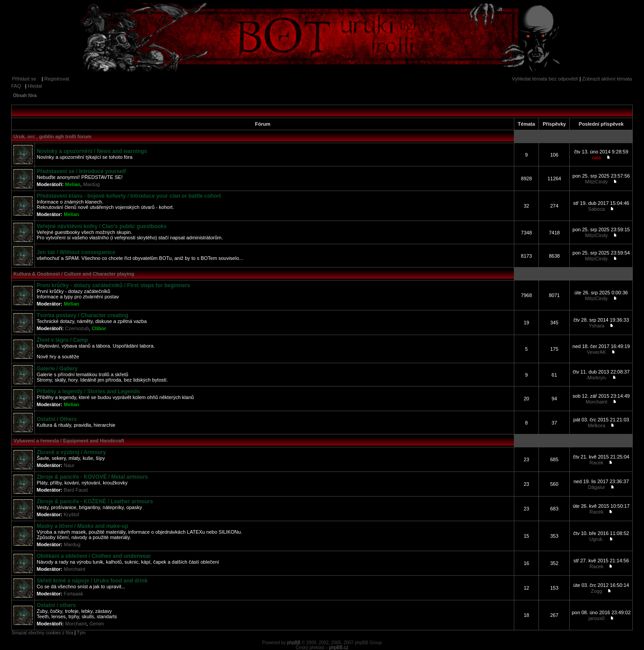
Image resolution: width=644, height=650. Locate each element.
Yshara (596, 326)
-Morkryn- (596, 378)
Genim (97, 624)
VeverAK (596, 352)
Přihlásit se (24, 79)
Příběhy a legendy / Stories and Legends (88, 391)
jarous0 (597, 618)
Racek (596, 463)
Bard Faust (76, 490)
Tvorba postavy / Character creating (83, 315)
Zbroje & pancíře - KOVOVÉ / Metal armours (92, 477)
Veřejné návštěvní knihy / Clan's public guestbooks (102, 226)
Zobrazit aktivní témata (607, 79)
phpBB (294, 643)
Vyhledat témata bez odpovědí (545, 79)
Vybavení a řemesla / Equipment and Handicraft (69, 441)
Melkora (596, 425)
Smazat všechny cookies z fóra (42, 633)
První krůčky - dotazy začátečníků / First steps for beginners (113, 285)
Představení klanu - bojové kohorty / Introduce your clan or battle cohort (129, 196)
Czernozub (77, 328)
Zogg (596, 591)
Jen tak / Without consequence (76, 252)
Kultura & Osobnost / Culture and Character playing (74, 274)
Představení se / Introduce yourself (81, 171)
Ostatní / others (56, 605)
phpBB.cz (339, 648)
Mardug (91, 184)
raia (597, 157)
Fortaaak (74, 594)
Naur (69, 465)
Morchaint (597, 402)
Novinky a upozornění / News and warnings (92, 151)
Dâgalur (596, 487)
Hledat (35, 86)
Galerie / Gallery (57, 369)
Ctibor (99, 328)
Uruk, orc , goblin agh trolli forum (52, 136)
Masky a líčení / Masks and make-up (83, 526)
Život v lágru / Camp (62, 340)
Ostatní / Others (57, 419)
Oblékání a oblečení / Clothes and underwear (94, 556)
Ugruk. (597, 539)
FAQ (16, 86)
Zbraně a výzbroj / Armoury (71, 452)
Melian (73, 184)
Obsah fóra (25, 96)
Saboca (596, 209)
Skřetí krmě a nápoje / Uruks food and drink (92, 581)
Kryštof (72, 514)
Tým (81, 633)
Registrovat (57, 79)
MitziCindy (596, 182)
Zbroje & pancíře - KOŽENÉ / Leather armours (95, 501)
